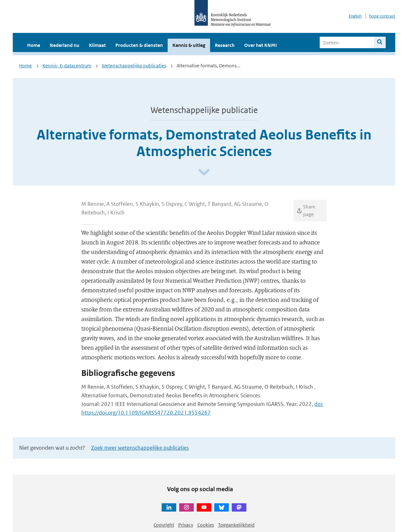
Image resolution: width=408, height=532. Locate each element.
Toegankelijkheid (236, 525)
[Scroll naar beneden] (204, 172)
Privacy (186, 525)
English (355, 16)
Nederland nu (65, 45)
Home (34, 45)
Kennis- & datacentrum (67, 66)
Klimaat (97, 45)
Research (225, 45)
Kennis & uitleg (189, 45)
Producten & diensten (139, 45)
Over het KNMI (261, 45)
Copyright (164, 525)
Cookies (206, 525)
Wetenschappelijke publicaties (134, 66)
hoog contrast (382, 16)
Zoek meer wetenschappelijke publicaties (140, 448)
